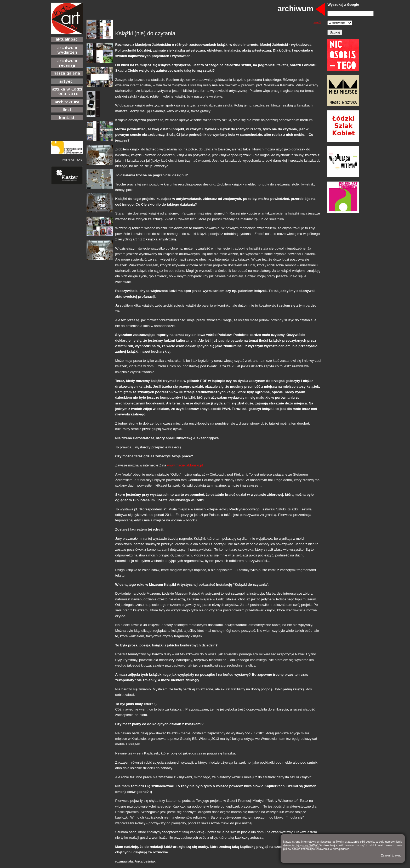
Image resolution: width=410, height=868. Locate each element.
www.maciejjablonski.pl (185, 465)
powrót (317, 22)
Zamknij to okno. (392, 855)
